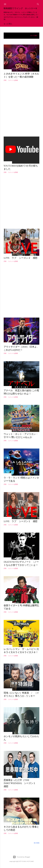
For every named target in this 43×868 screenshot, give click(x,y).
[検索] (38, 4)
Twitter (17, 24)
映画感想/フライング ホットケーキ (20, 8)
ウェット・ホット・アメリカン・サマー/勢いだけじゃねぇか (21, 436)
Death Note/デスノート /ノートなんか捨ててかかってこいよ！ (21, 563)
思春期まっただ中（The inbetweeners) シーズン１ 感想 (21, 783)
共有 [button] (5, 80)
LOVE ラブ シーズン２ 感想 (21, 258)
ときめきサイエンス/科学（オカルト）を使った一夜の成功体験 (21, 75)
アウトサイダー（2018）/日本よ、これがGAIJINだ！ (21, 348)
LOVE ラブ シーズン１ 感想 (21, 521)
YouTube (8, 24)
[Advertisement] (21, 109)
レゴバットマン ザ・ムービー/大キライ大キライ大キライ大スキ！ (21, 651)
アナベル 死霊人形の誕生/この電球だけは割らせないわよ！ (21, 392)
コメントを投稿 (13, 80)
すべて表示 (34, 36)
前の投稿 (37, 843)
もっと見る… (27, 24)
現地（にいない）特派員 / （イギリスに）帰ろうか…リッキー (21, 694)
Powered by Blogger (22, 857)
